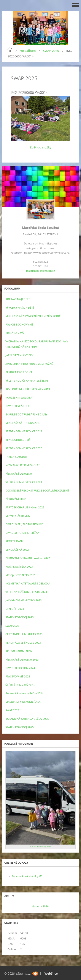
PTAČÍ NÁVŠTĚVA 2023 (19, 567)
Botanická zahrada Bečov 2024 (24, 693)
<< (10, 906)
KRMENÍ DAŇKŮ (15, 541)
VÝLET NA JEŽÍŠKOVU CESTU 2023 (26, 592)
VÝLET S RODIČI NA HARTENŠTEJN (27, 381)
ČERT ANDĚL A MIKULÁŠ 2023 (24, 634)
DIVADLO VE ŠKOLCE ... (20, 406)
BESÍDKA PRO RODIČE (19, 372)
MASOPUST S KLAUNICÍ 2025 (23, 702)
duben (36, 906)
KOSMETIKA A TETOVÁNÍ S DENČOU (28, 584)
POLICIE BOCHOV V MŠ (19, 325)
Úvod (10, 50)
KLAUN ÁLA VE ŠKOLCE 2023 (23, 643)
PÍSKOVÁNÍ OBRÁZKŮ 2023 (22, 660)
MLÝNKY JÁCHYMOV (18, 516)
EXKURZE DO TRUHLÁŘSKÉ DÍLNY (26, 414)
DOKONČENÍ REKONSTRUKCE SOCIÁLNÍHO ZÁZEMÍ (37, 491)
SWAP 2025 (51, 51)
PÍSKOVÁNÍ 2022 (16, 499)
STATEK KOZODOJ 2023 (20, 617)
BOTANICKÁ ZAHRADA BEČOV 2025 (27, 719)
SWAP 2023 (12, 626)
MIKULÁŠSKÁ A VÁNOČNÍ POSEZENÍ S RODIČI (33, 316)
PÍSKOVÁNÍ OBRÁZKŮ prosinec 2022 (28, 558)
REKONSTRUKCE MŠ (18, 440)
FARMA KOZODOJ (16, 457)
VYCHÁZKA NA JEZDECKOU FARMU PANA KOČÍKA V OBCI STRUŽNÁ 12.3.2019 (37, 344)
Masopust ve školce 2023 (21, 575)
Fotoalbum (28, 51)
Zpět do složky (41, 147)
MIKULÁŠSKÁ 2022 (17, 550)
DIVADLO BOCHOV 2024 (20, 668)
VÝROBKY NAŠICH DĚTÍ (20, 308)
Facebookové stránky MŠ (27, 876)
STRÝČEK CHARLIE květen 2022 (25, 507)
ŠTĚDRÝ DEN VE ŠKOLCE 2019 (24, 431)
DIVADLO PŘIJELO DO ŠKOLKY (24, 524)
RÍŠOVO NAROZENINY (19, 651)
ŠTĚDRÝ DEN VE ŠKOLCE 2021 (24, 482)
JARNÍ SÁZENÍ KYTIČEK (19, 355)
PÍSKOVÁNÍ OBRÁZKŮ (19, 474)
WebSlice (51, 973)
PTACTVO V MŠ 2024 (18, 676)
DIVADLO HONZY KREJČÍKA (22, 533)
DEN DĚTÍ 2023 (15, 609)
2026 (46, 906)
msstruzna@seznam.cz (40, 271)
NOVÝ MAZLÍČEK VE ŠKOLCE (23, 465)
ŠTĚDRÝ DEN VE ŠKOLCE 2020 (24, 448)
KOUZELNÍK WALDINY (19, 398)
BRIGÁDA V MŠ (15, 333)
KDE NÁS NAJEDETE (18, 299)
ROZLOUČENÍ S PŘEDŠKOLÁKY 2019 (28, 389)
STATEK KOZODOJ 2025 (20, 727)
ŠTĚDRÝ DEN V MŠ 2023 (20, 685)
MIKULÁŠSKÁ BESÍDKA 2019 (23, 423)
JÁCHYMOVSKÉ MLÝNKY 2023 (24, 600)
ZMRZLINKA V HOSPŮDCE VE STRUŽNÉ (29, 364)
